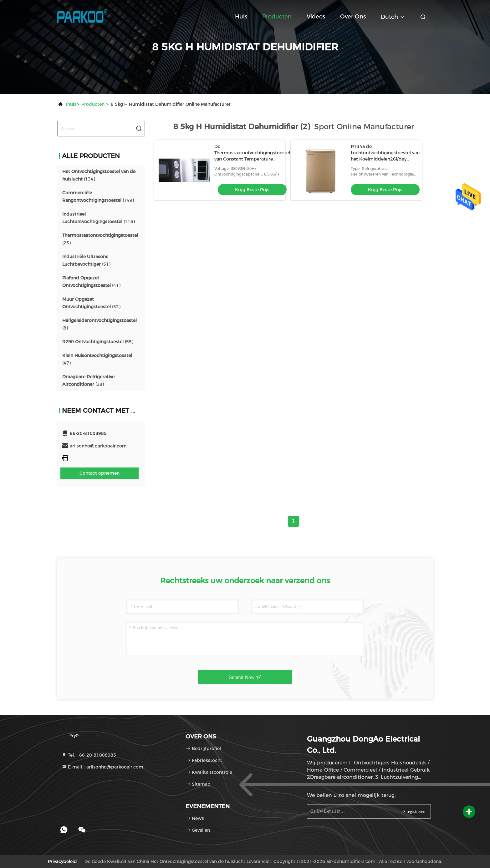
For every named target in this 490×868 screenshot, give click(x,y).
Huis (241, 17)
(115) (99, 218)
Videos (316, 17)
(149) (98, 197)
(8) (100, 324)
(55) (98, 342)
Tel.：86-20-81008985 (89, 755)
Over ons (353, 17)
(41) (91, 282)
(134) (99, 175)
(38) (88, 380)
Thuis (71, 104)
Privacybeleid (62, 861)
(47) (97, 359)
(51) (86, 260)
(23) (100, 239)
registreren (413, 811)
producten (93, 104)
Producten (277, 17)
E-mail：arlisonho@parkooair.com (102, 767)
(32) (91, 303)
